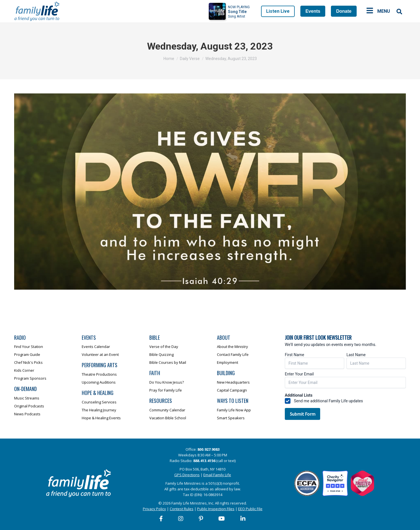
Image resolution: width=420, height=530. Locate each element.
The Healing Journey (99, 410)
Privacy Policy (154, 509)
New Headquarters (233, 382)
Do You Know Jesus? (167, 382)
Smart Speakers (231, 418)
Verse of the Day (164, 347)
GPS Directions (187, 475)
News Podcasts (27, 414)
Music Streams (27, 398)
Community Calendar (167, 410)
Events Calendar (96, 347)
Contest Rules (182, 509)
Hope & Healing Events (101, 418)
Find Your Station (29, 347)
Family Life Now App (234, 410)
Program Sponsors (30, 378)
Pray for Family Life (166, 390)
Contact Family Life (233, 354)
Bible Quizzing (161, 354)
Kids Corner (24, 370)
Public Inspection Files (216, 509)
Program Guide (27, 354)
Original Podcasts (29, 406)
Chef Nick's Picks (28, 362)
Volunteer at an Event (100, 354)
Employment (228, 362)
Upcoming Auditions (99, 382)
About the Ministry (232, 347)
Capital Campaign (232, 390)
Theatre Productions (99, 374)
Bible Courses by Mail (168, 362)
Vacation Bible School (168, 418)
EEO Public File (250, 509)
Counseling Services (99, 402)
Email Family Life (217, 475)
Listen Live (278, 11)
